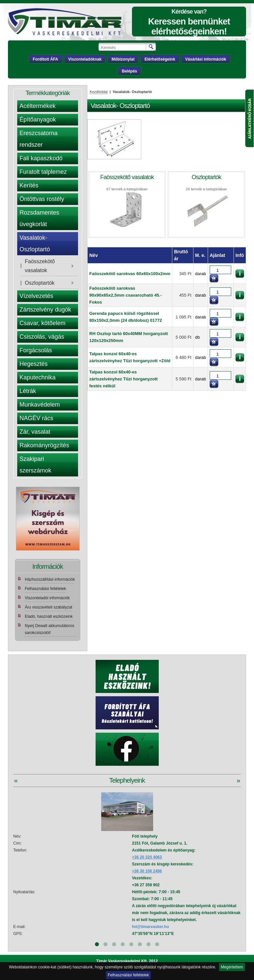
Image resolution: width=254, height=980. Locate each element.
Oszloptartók (40, 283)
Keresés (151, 47)
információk (240, 274)
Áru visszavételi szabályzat (48, 607)
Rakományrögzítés (44, 445)
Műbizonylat (123, 59)
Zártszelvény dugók (45, 310)
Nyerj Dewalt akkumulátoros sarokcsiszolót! (49, 629)
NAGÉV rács (36, 418)
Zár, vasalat (35, 432)
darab (201, 274)
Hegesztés (34, 364)
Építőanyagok (38, 120)
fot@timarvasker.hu (150, 927)
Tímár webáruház (68, 22)
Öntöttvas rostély (42, 199)
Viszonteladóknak (85, 59)
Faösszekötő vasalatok (40, 266)
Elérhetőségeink (160, 59)
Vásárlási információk (206, 59)
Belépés (129, 71)
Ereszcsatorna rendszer (39, 139)
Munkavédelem (40, 405)
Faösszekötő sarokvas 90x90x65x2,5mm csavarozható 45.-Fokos (126, 295)
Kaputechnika (38, 377)
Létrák (28, 391)
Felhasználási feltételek (128, 975)
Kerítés (29, 185)
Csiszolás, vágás (42, 337)
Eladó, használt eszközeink (49, 616)
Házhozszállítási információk (50, 579)
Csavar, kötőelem (42, 323)
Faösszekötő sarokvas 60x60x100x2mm (130, 274)
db (197, 337)
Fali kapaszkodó (41, 158)
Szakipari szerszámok (35, 465)
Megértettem (232, 967)
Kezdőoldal (99, 92)
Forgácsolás (36, 350)
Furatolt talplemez (43, 172)
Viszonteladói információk (47, 598)
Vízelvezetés (36, 296)
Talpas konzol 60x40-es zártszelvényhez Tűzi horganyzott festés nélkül (124, 379)
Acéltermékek (38, 106)
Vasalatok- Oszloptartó (35, 244)
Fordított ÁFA (45, 59)
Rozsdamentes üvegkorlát (39, 218)
